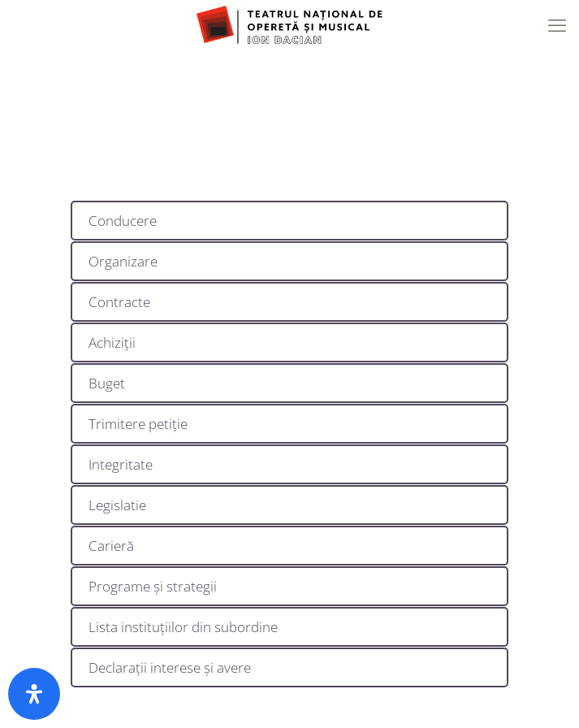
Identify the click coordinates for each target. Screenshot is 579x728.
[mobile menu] (557, 24)
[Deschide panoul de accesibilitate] (34, 694)
